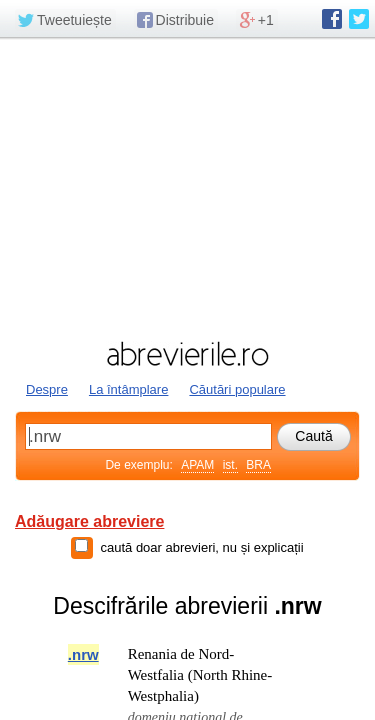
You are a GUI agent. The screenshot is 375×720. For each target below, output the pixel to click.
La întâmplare (129, 389)
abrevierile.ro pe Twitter (359, 19)
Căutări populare (237, 389)
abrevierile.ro (187, 354)
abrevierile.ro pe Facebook (332, 19)
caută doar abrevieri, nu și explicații (201, 547)
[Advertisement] (187, 187)
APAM (197, 465)
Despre (47, 389)
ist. (230, 465)
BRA (258, 465)
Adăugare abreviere (89, 521)
